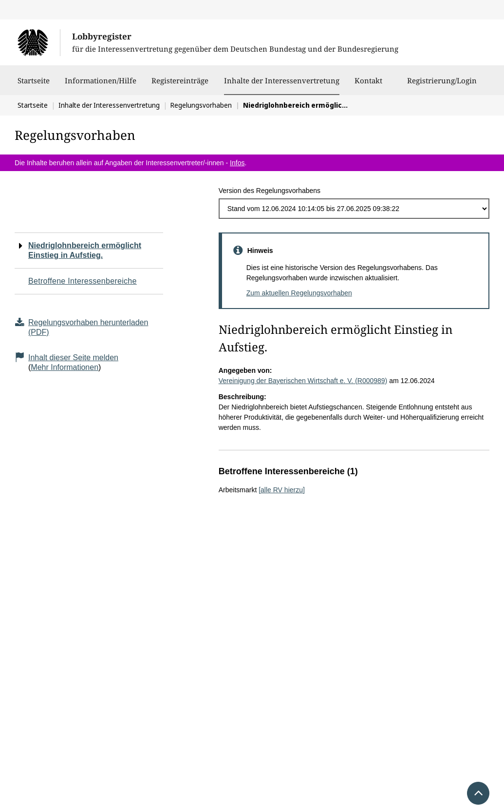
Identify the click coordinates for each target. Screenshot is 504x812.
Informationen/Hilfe (101, 85)
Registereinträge (180, 85)
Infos (237, 163)
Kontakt (368, 85)
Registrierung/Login (442, 85)
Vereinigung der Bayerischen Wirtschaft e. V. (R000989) (303, 381)
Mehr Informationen (65, 367)
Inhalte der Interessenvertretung (282, 80)
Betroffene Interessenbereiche (83, 281)
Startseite (34, 85)
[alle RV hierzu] (282, 490)
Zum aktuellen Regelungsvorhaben (299, 293)
